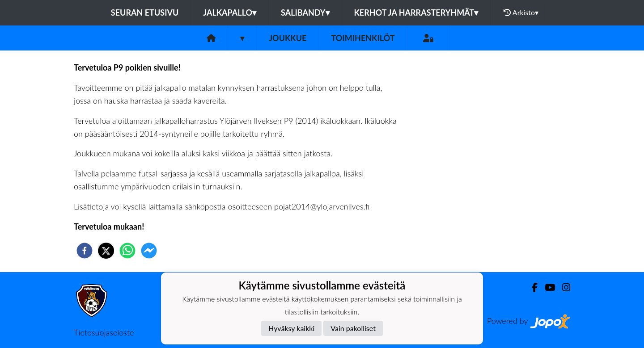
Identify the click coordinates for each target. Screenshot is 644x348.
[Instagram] (563, 287)
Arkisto (521, 13)
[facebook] (85, 251)
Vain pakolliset (353, 328)
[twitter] (106, 251)
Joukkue (288, 38)
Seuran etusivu (145, 13)
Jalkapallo (230, 13)
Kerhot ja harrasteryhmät (416, 13)
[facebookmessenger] (149, 251)
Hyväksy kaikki (291, 328)
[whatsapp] (127, 251)
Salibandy (305, 13)
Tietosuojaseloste (104, 332)
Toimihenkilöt (363, 38)
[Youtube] (546, 287)
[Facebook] (531, 287)
